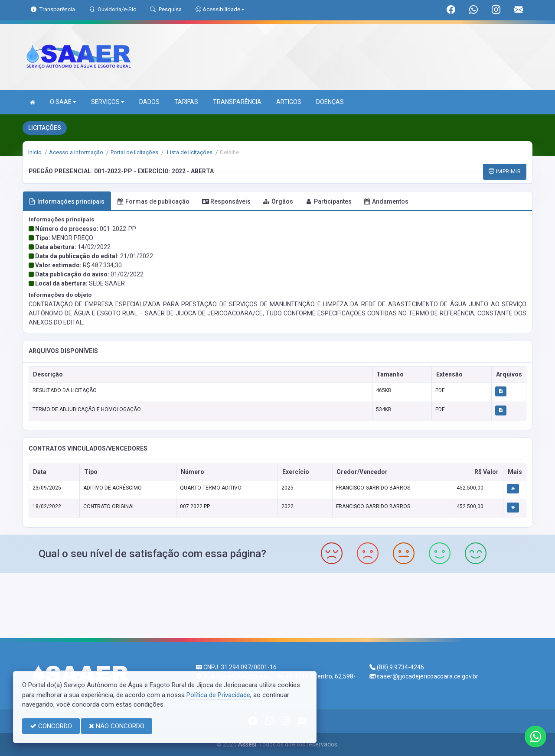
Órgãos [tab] (278, 201)
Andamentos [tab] (386, 201)
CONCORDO (51, 726)
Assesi (247, 744)
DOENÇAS (330, 102)
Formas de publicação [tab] (153, 201)
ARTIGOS (289, 102)
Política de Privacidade (218, 695)
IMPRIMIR (505, 171)
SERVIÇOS (108, 102)
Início (35, 152)
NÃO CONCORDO (117, 726)
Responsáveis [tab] (226, 201)
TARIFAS (186, 102)
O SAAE (63, 102)
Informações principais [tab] (67, 201)
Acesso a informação (76, 152)
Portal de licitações (134, 152)
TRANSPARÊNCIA (237, 102)
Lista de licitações (189, 152)
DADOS (149, 102)
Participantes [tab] (329, 201)
